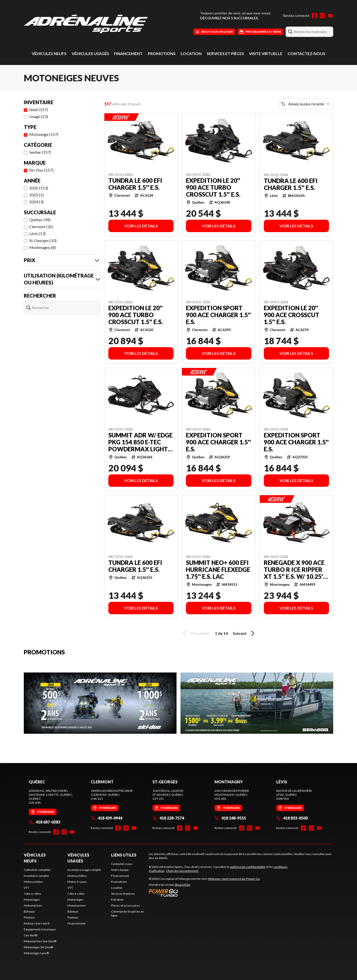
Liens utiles (124, 855)
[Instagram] (322, 16)
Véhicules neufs (49, 53)
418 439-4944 (106, 818)
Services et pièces (225, 53)
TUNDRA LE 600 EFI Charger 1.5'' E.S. (135, 184)
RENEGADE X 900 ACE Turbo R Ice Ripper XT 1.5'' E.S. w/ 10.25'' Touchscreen (294, 570)
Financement (128, 53)
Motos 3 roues (77, 882)
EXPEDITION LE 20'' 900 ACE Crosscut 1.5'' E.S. (292, 315)
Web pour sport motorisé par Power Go (234, 879)
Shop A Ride (182, 885)
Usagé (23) (39, 116)
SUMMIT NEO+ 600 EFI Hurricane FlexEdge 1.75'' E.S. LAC (218, 570)
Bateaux (29, 911)
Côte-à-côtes (32, 894)
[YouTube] (330, 16)
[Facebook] (314, 16)
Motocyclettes (33, 882)
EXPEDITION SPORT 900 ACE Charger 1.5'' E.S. (218, 315)
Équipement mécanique (40, 929)
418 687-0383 (45, 822)
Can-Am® (30, 935)
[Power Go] (205, 893)
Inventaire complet (36, 876)
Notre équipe (120, 870)
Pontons (29, 917)
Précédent (196, 633)
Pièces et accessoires (125, 905)
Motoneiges (32, 900)
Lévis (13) (37, 233)
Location (191, 53)
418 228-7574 (168, 818)
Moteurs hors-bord (37, 923)
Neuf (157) (39, 109)
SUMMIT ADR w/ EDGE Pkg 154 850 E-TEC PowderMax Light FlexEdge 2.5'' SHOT (140, 442)
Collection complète (37, 870)
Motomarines (33, 905)
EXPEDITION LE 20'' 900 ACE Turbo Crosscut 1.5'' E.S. (213, 187)
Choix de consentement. (182, 871)
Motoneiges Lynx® (36, 953)
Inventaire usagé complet (84, 870)
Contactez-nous (306, 53)
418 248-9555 (230, 818)
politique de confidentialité (248, 867)
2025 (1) (36, 195)
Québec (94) (40, 220)
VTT (27, 888)
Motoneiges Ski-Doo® (38, 947)
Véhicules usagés (90, 53)
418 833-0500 (292, 818)
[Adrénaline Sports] (86, 24)
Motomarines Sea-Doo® (40, 941)
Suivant (244, 633)
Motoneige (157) (44, 134)
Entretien (117, 900)
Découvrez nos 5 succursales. (229, 18)
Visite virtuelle (266, 53)
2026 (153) (39, 188)
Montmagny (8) (43, 247)
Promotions (162, 53)
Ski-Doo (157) (41, 170)
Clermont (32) (41, 227)
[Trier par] (306, 104)
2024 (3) (36, 202)
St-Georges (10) (43, 240)
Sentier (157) (40, 152)
